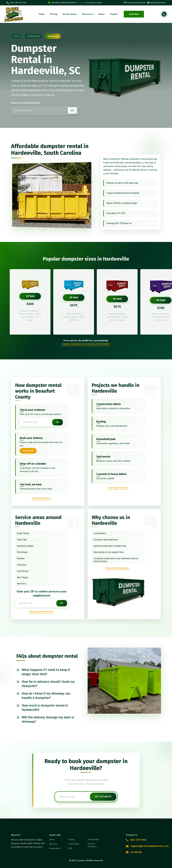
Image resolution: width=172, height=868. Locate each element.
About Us (53, 844)
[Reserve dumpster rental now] (42, 498)
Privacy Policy (93, 839)
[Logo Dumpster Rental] (15, 14)
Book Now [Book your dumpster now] (28, 451)
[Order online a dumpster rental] (86, 344)
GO (72, 110)
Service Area (55, 848)
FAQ (70, 848)
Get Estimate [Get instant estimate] (103, 797)
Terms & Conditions (92, 845)
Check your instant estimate (25, 103)
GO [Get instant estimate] (58, 422)
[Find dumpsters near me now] (42, 612)
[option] (30, 302)
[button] (48, 672)
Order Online (74, 844)
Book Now (134, 14)
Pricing (71, 839)
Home (52, 839)
